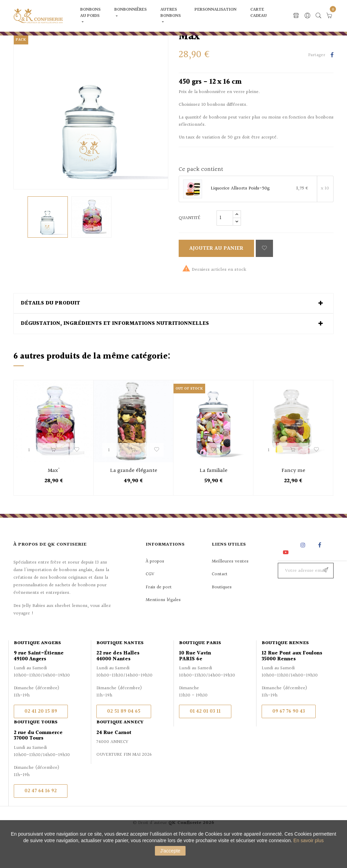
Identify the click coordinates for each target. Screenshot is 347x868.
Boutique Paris (200, 672)
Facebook (320, 574)
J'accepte (170, 851)
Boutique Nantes (120, 672)
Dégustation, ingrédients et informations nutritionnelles (115, 352)
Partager (332, 84)
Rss (286, 574)
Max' (54, 499)
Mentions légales (163, 629)
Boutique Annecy (120, 751)
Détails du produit (50, 332)
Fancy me (293, 499)
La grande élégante (134, 499)
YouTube (287, 581)
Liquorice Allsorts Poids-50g (240, 217)
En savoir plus (308, 840)
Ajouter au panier (216, 277)
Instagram (304, 574)
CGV (150, 603)
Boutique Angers (37, 672)
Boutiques (222, 616)
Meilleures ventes (230, 590)
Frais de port (159, 616)
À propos (155, 590)
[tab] (173, 332)
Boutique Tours (36, 751)
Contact (220, 603)
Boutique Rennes (285, 672)
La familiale (214, 499)
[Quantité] (225, 246)
